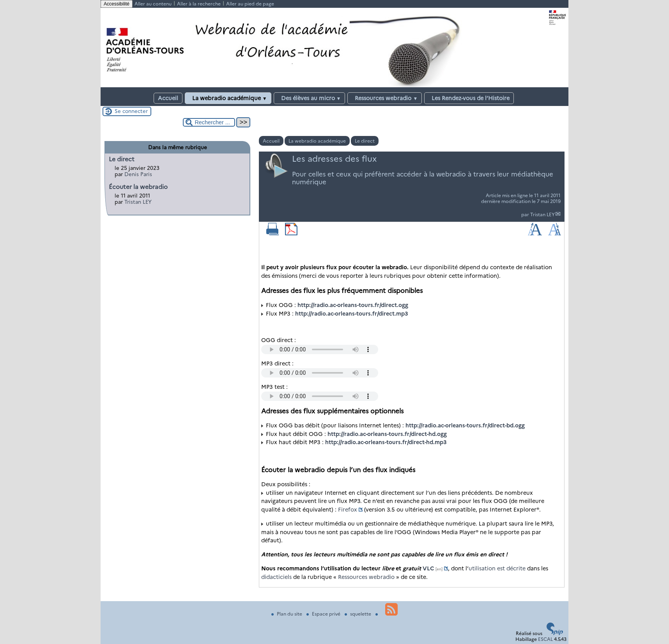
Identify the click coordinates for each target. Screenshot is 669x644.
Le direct (365, 141)
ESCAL (545, 639)
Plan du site (287, 614)
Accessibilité (117, 4)
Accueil (168, 98)
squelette (358, 614)
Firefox (348, 510)
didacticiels (276, 577)
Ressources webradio (385, 98)
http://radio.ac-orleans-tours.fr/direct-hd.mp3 (386, 442)
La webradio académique (228, 98)
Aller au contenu (153, 4)
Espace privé (324, 614)
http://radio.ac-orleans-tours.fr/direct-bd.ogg (465, 425)
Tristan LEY (542, 214)
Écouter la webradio (138, 187)
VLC (428, 568)
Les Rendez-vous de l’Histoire (469, 98)
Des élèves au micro (310, 98)
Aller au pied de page (250, 4)
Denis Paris (138, 174)
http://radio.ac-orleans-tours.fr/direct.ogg (353, 305)
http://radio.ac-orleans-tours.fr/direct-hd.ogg (387, 434)
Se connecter (131, 111)
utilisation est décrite (497, 568)
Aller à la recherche (199, 4)
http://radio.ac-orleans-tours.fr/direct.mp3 (352, 314)
